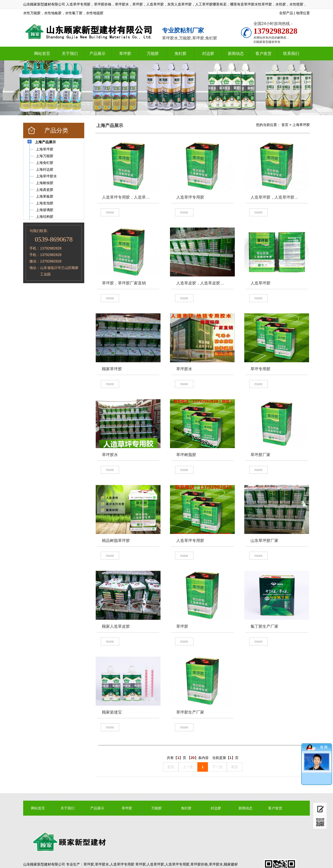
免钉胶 (180, 54)
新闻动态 (236, 54)
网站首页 (42, 54)
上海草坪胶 (301, 125)
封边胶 (208, 54)
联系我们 (291, 54)
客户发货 (263, 54)
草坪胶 (125, 54)
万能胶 (153, 54)
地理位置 (303, 13)
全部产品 (286, 13)
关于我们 (70, 54)
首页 (285, 125)
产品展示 (97, 54)
